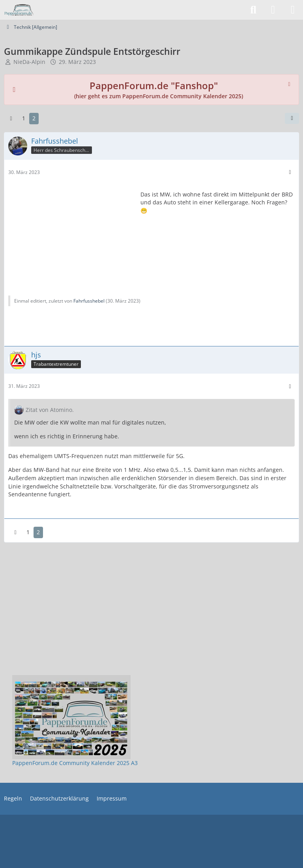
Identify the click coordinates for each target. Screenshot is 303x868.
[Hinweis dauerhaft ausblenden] (290, 83)
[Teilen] (292, 118)
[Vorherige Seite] (11, 119)
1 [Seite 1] (24, 118)
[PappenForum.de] (19, 10)
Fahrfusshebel (89, 301)
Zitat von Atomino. (50, 410)
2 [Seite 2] (34, 118)
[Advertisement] (71, 234)
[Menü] (293, 10)
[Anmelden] (273, 10)
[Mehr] (290, 172)
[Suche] (253, 10)
